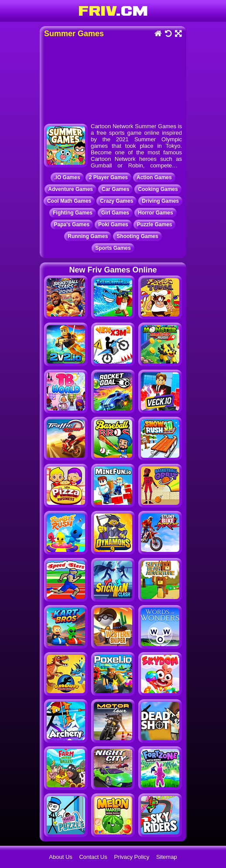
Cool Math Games (69, 201)
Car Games (115, 189)
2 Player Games (108, 177)
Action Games (154, 177)
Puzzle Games (155, 225)
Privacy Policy (132, 857)
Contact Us (93, 857)
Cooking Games (158, 189)
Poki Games (113, 225)
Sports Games (113, 248)
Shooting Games (137, 236)
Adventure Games (70, 189)
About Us (60, 857)
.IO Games (67, 177)
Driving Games (160, 201)
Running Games (88, 236)
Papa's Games (72, 225)
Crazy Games (116, 201)
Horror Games (156, 213)
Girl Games (115, 213)
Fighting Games (73, 213)
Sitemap (167, 857)
